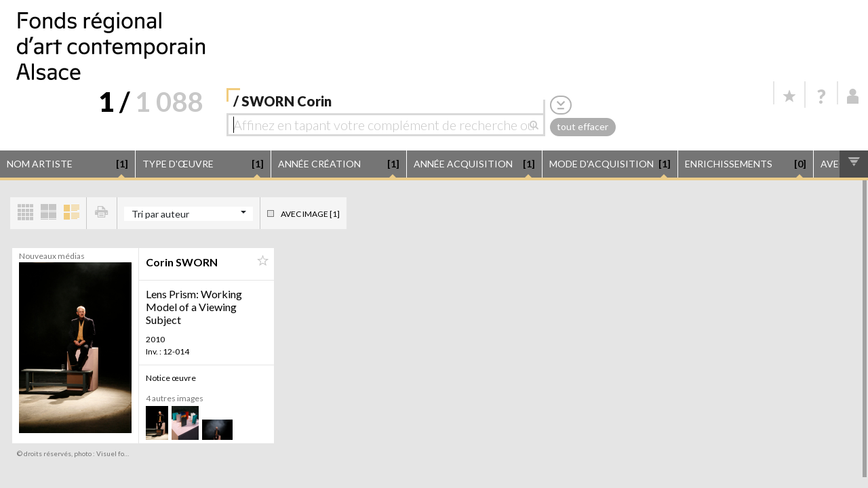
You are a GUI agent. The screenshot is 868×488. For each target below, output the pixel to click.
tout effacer (583, 126)
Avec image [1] (310, 214)
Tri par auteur (160, 214)
